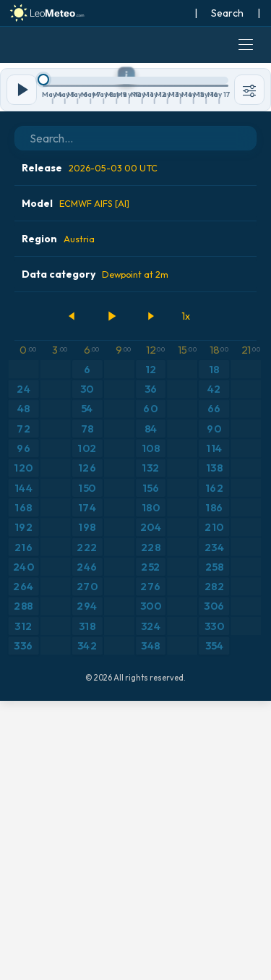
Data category (95, 553)
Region (58, 518)
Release (90, 447)
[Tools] (249, 369)
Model (76, 482)
